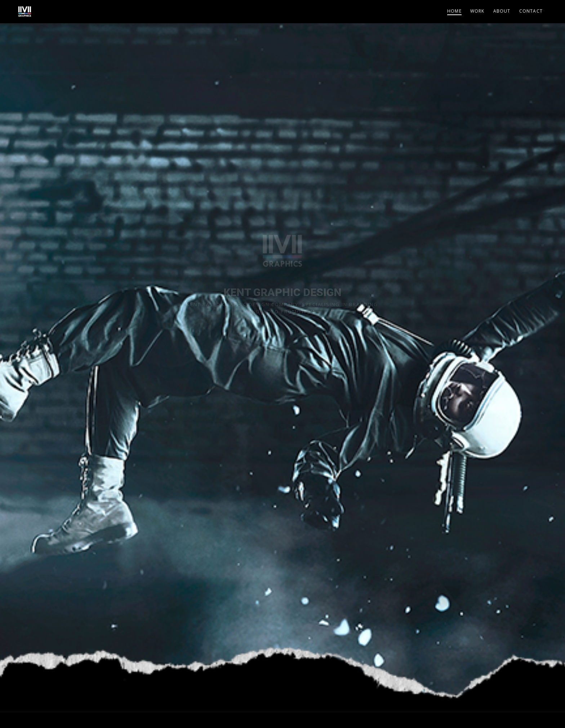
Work (477, 11)
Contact (531, 11)
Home (454, 11)
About (502, 11)
